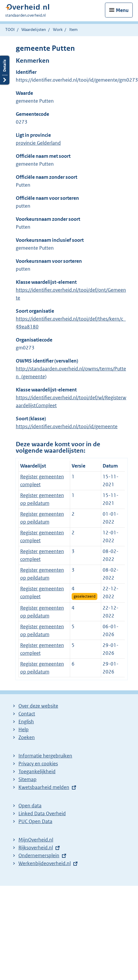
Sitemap (27, 779)
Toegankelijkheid (37, 771)
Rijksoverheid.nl (36, 848)
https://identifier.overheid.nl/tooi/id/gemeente (67, 426)
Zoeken (27, 737)
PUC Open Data (35, 821)
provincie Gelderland (38, 143)
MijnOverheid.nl (36, 840)
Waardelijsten (34, 29)
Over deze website (38, 706)
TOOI (10, 29)
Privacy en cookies (38, 764)
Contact (27, 714)
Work (58, 29)
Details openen (5, 70)
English (26, 722)
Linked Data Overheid (42, 813)
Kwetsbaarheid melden (44, 787)
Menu (122, 10)
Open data (30, 806)
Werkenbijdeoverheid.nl (45, 863)
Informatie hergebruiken (45, 756)
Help (24, 729)
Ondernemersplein (39, 855)
